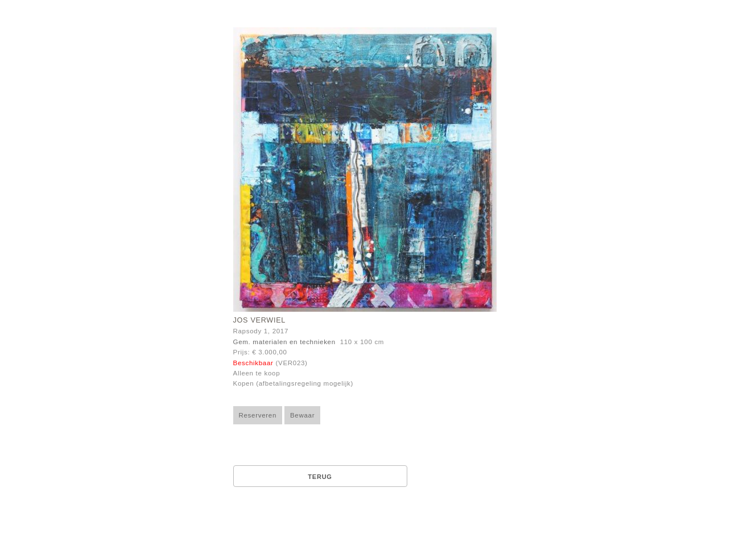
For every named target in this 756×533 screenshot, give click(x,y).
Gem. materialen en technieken (284, 342)
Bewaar (302, 415)
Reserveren (258, 415)
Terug (320, 477)
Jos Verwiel (260, 320)
